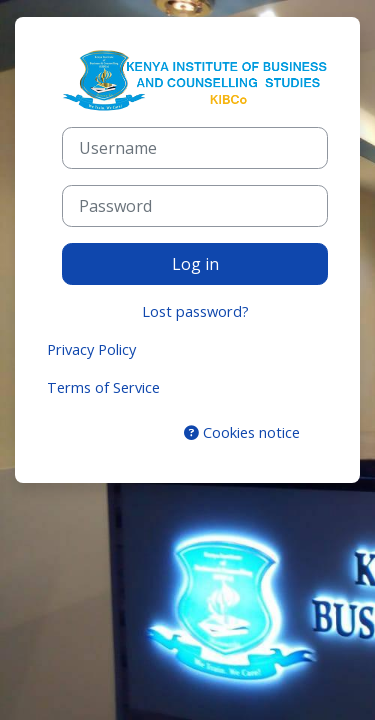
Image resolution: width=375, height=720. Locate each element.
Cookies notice (242, 432)
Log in (195, 264)
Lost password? (195, 311)
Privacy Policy (91, 349)
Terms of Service (103, 387)
